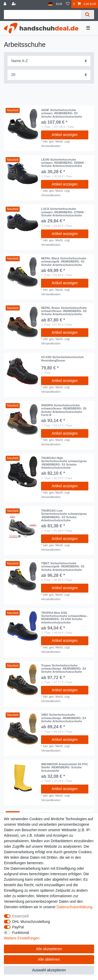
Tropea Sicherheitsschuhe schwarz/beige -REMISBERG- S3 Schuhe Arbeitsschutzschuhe (64, 669)
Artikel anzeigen (65, 135)
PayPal (18, 927)
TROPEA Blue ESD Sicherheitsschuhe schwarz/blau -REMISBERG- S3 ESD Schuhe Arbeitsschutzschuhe (65, 618)
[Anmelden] (5, 4)
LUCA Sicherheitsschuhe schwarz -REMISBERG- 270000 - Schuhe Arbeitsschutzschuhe (63, 212)
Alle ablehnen (49, 959)
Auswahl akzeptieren (49, 970)
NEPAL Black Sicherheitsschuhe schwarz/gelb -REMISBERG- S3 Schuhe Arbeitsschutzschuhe (64, 262)
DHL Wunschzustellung (31, 922)
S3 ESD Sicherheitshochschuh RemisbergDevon (62, 359)
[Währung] (59, 4)
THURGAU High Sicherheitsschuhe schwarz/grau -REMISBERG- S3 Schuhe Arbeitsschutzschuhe (64, 463)
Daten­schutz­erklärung (74, 907)
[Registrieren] (14, 4)
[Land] (50, 4)
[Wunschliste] (68, 4)
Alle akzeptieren (49, 949)
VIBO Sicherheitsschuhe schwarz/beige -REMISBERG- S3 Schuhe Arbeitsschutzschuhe (64, 718)
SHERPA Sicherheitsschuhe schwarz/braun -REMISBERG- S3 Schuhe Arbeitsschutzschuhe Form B (64, 410)
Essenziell (21, 916)
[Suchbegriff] (42, 15)
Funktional (21, 933)
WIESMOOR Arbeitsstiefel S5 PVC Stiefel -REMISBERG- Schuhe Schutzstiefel (65, 767)
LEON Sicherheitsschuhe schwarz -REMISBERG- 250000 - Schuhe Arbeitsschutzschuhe (63, 163)
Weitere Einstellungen (22, 938)
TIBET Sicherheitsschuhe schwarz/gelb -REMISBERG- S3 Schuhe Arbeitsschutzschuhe (63, 566)
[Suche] (87, 15)
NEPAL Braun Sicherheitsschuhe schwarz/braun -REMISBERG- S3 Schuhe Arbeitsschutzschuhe (64, 311)
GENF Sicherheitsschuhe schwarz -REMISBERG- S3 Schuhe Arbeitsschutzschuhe (61, 113)
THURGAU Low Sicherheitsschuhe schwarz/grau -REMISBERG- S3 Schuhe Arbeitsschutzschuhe (64, 515)
